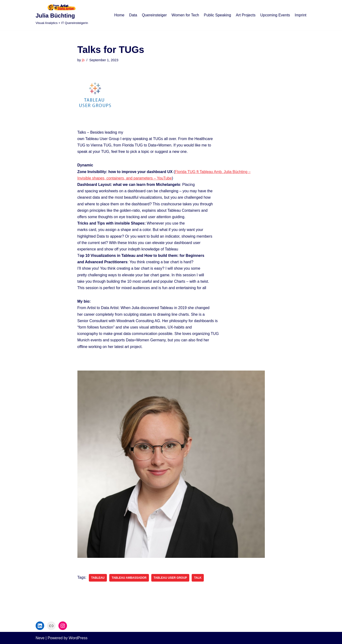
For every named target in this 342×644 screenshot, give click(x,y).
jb (83, 60)
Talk (198, 578)
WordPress (78, 638)
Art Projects (246, 15)
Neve (40, 638)
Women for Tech (185, 15)
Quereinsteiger (154, 15)
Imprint (301, 15)
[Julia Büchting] (62, 15)
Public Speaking (217, 15)
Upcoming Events (275, 15)
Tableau (98, 578)
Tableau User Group (170, 578)
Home (119, 15)
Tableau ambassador (129, 578)
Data (133, 15)
